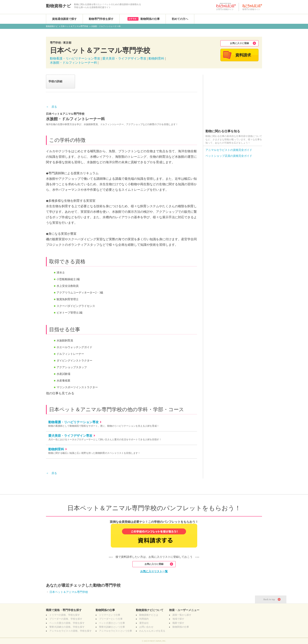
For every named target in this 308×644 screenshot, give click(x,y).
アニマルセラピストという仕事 (115, 631)
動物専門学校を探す (101, 19)
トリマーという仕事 (110, 615)
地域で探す (178, 619)
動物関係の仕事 (144, 19)
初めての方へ (180, 19)
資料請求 (243, 55)
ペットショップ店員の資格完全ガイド (229, 156)
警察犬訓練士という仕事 (112, 627)
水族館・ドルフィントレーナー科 (73, 63)
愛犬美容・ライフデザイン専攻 (125, 58)
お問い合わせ (146, 627)
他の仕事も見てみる (60, 393)
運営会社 (144, 623)
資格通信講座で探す (64, 19)
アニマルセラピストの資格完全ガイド (229, 150)
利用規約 (144, 619)
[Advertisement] (233, 99)
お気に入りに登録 (239, 43)
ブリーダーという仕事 (111, 619)
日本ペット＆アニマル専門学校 (69, 592)
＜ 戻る (51, 107)
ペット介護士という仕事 (112, 623)
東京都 (67, 43)
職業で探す (178, 623)
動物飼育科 (156, 58)
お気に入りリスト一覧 (154, 571)
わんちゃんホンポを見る (152, 631)
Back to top (269, 599)
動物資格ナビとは (149, 615)
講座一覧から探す (182, 615)
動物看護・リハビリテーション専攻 (75, 58)
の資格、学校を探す (65, 615)
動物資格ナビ (59, 6)
